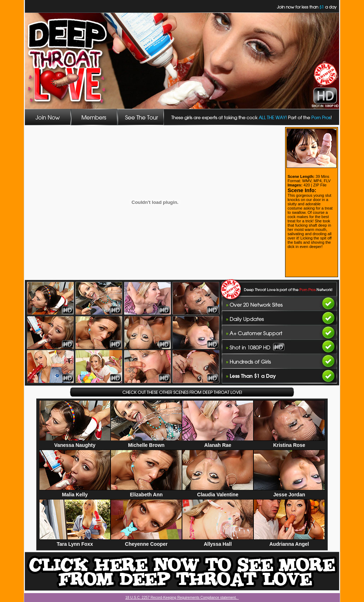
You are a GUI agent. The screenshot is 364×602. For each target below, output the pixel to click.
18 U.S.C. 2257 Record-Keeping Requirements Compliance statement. (182, 598)
